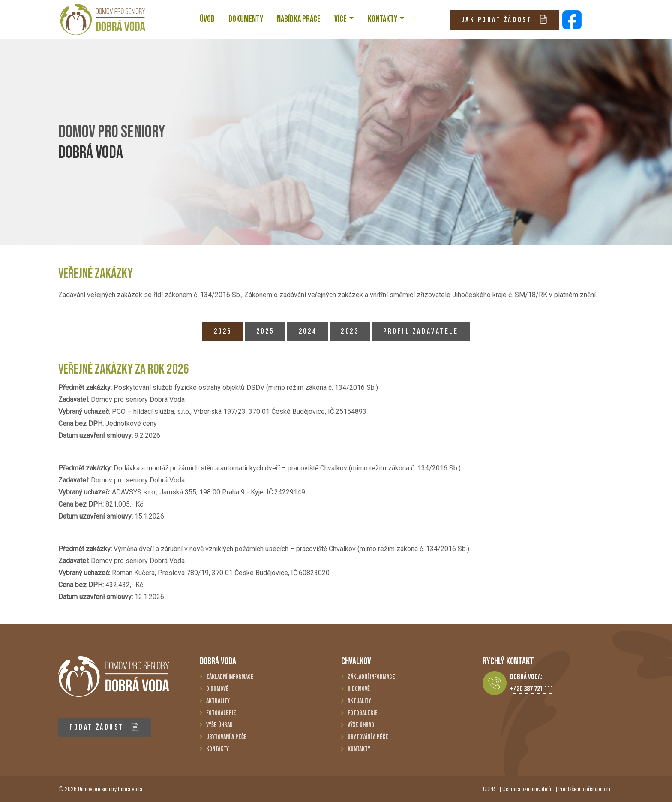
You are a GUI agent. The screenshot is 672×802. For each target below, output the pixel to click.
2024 (308, 331)
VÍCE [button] (340, 19)
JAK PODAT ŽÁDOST (505, 20)
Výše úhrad (219, 725)
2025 (265, 331)
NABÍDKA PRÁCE (299, 19)
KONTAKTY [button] (382, 19)
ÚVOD (207, 19)
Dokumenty (246, 19)
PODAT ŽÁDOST (104, 727)
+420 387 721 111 (532, 689)
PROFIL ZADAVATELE (421, 331)
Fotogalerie (221, 713)
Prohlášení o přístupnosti (584, 788)
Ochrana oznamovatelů (527, 788)
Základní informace (230, 677)
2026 (223, 331)
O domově (217, 689)
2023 (350, 331)
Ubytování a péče (226, 737)
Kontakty (217, 749)
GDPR (489, 788)
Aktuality (218, 701)
